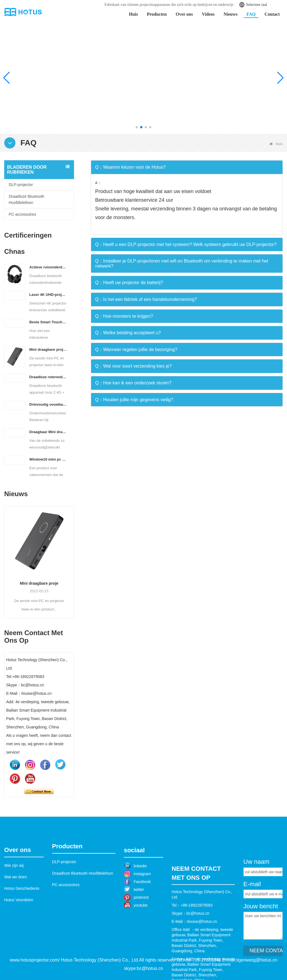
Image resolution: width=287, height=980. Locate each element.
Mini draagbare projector (48, 349)
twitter (139, 924)
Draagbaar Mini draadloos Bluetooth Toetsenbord (48, 432)
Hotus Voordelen (19, 933)
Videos (208, 14)
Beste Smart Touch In (34, 520)
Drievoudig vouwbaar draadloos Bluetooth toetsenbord (48, 404)
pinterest (141, 932)
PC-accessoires (22, 214)
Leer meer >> (246, 105)
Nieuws (231, 14)
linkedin (140, 900)
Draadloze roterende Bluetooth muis (48, 377)
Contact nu (39, 791)
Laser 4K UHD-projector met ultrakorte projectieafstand (48, 295)
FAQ (251, 14)
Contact (272, 14)
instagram (142, 908)
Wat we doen (16, 910)
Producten (157, 14)
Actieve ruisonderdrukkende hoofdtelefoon (48, 267)
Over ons (184, 14)
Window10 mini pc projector (48, 459)
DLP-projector (21, 185)
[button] (137, 127)
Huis (133, 14)
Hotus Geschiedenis (22, 922)
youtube (141, 939)
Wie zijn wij (14, 899)
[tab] (187, 167)
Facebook (142, 916)
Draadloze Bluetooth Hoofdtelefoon (26, 199)
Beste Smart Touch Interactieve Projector (48, 322)
